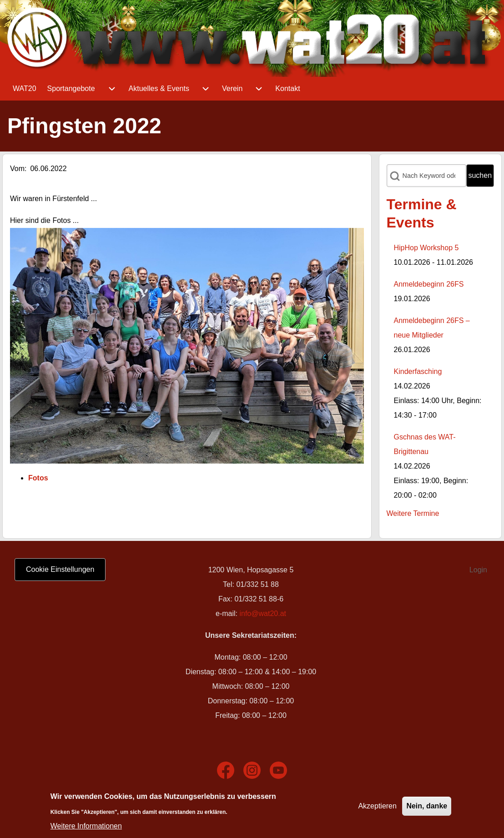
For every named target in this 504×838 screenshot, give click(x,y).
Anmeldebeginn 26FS (429, 284)
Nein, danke (427, 809)
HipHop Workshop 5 (426, 248)
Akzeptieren (377, 809)
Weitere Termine (413, 513)
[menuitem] (25, 89)
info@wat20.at (263, 613)
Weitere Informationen (86, 828)
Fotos (38, 478)
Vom (17, 169)
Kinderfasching (418, 371)
